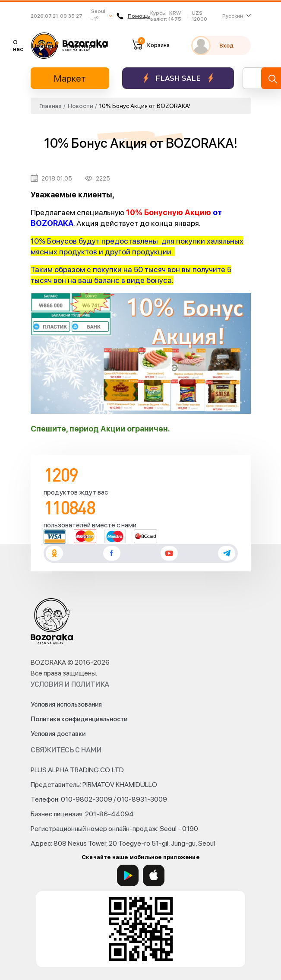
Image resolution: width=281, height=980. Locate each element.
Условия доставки (58, 734)
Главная (50, 106)
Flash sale (178, 78)
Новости (45, 46)
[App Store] (154, 875)
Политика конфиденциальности (79, 719)
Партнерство (87, 46)
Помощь (133, 16)
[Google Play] (128, 875)
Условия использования (66, 704)
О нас (18, 45)
